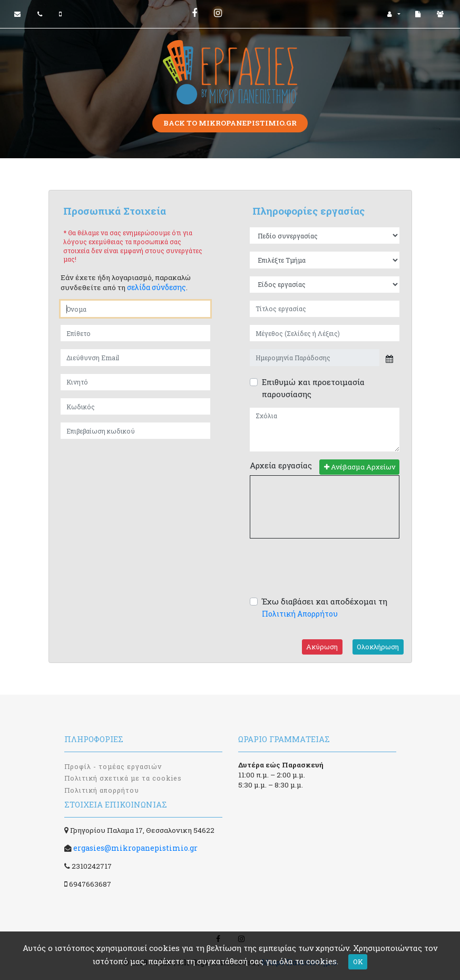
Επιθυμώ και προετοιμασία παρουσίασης (313, 388)
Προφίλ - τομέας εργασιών (113, 766)
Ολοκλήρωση (378, 647)
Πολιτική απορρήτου (102, 790)
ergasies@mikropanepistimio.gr (135, 848)
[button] (394, 14)
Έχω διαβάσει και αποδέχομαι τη (325, 607)
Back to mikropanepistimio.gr (230, 123)
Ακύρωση (322, 647)
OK (358, 962)
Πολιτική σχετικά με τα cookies (123, 778)
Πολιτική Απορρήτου (300, 614)
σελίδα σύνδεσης (156, 287)
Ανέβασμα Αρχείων (360, 467)
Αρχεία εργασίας (281, 465)
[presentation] (330, 567)
